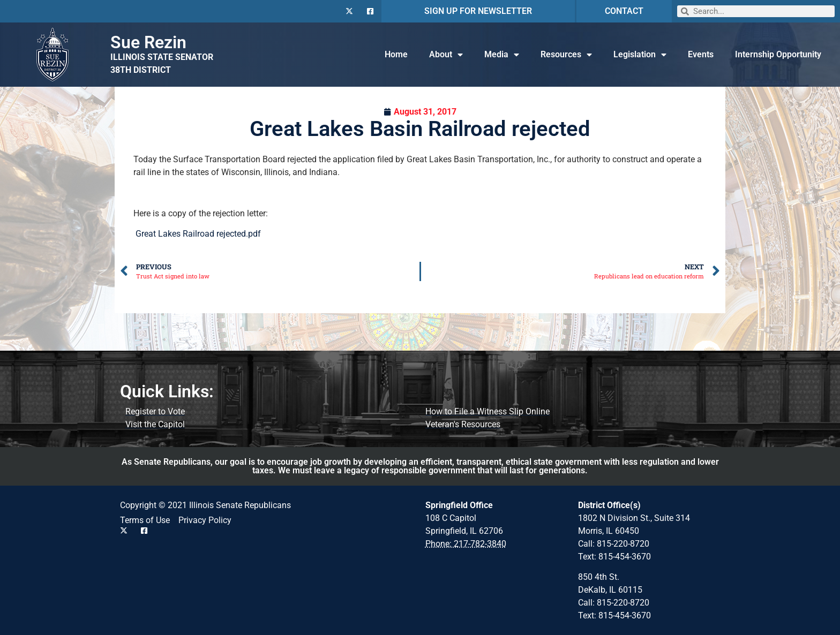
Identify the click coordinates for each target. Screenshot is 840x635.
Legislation (640, 55)
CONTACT (624, 11)
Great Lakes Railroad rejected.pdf (198, 234)
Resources (566, 55)
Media (502, 55)
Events (701, 54)
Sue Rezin (148, 42)
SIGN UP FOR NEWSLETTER (478, 11)
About (446, 55)
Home (396, 54)
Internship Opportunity (778, 54)
